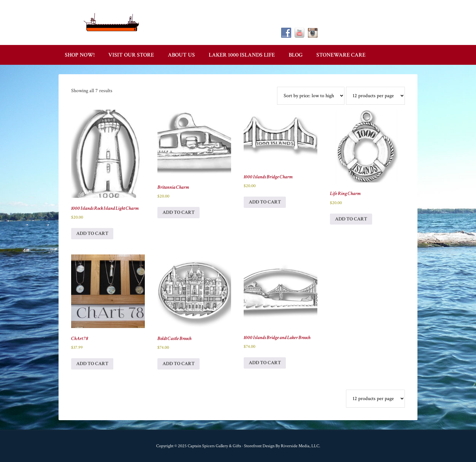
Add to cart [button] (92, 234)
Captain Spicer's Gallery (112, 22)
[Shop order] (311, 96)
